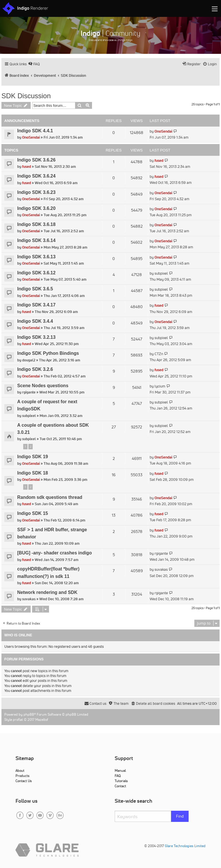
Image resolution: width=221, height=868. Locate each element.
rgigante (29, 392)
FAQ (118, 776)
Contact (120, 786)
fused (27, 167)
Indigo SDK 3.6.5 (35, 289)
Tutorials (121, 781)
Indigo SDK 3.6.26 (36, 160)
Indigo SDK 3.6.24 (36, 176)
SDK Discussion (26, 96)
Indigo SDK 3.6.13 (36, 257)
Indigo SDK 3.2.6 (35, 369)
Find (180, 816)
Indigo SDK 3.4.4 (35, 321)
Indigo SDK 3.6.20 (36, 208)
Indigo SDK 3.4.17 (36, 305)
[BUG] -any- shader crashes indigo (54, 553)
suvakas (161, 569)
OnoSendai (31, 137)
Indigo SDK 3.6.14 (36, 240)
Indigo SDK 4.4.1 (35, 131)
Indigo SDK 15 (33, 513)
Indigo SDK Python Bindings (48, 353)
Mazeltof (42, 720)
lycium (160, 386)
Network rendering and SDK (47, 592)
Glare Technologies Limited (185, 846)
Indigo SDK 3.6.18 (36, 224)
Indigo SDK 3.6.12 (36, 273)
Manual (120, 770)
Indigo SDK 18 (33, 473)
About (20, 770)
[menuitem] (34, 64)
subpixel (161, 273)
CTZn (159, 354)
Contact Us (24, 781)
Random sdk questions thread (50, 497)
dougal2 (29, 360)
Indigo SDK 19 (33, 457)
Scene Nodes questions (43, 386)
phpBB (29, 714)
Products (23, 776)
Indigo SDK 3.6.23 (36, 192)
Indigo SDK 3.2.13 (36, 337)
